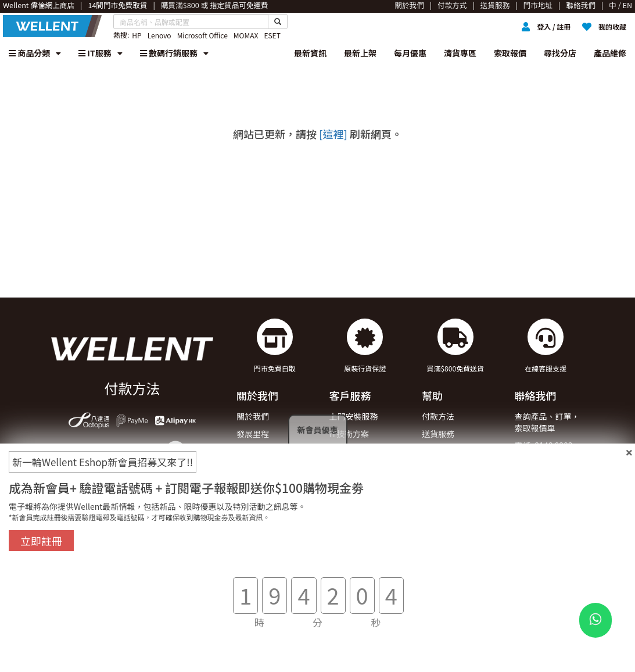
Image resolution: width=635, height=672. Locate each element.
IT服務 (101, 53)
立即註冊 (41, 541)
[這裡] (333, 134)
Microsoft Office (202, 35)
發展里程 (253, 434)
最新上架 (360, 53)
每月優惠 (410, 53)
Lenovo (159, 35)
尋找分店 (560, 53)
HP (137, 35)
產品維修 (610, 53)
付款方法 (438, 416)
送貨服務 (438, 434)
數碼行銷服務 (174, 53)
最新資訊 (310, 53)
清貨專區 (460, 53)
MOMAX (246, 35)
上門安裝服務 (353, 416)
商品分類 (35, 53)
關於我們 (253, 416)
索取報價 (510, 53)
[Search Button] (278, 22)
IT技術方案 (349, 434)
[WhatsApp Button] (595, 620)
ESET (272, 35)
